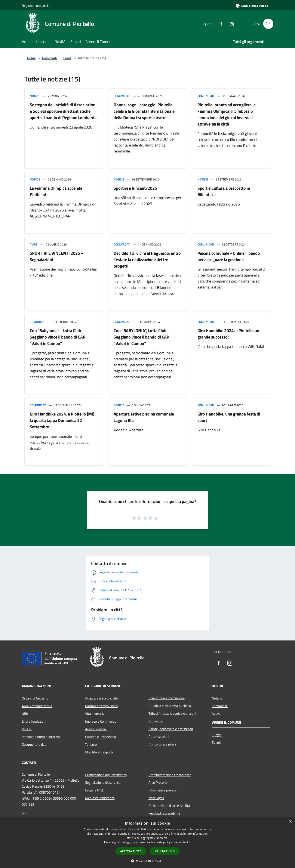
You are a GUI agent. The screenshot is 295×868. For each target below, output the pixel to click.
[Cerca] (268, 24)
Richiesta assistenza (100, 798)
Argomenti (49, 58)
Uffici (26, 714)
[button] (148, 861)
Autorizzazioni (159, 736)
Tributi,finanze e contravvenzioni (172, 713)
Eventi (216, 742)
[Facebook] (219, 24)
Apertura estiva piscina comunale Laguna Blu (144, 417)
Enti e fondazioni (34, 721)
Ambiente (156, 721)
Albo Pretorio (158, 782)
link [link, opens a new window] (189, 842)
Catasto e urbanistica (101, 737)
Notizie (35, 96)
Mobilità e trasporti (99, 752)
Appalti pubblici (96, 729)
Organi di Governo (35, 698)
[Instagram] (230, 24)
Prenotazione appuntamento (106, 775)
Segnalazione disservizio (103, 782)
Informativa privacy (163, 790)
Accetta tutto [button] (131, 851)
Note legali (156, 798)
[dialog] (147, 842)
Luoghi (217, 735)
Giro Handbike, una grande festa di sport (229, 417)
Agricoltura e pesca (162, 744)
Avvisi (34, 244)
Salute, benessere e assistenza (171, 729)
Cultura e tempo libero (101, 706)
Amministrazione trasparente (170, 775)
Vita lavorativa (96, 714)
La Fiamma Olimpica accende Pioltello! (56, 191)
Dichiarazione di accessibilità (169, 806)
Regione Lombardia (36, 6)
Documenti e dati (34, 744)
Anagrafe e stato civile (101, 698)
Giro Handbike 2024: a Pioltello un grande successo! (228, 334)
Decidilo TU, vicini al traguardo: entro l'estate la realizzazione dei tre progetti (147, 260)
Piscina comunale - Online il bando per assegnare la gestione (229, 256)
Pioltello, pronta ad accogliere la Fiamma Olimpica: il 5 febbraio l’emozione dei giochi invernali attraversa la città (227, 114)
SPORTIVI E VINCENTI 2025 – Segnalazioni (57, 256)
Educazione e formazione (167, 698)
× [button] (290, 821)
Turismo (91, 744)
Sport (67, 58)
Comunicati (122, 96)
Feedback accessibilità (164, 813)
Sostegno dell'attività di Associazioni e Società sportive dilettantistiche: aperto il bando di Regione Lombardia (64, 111)
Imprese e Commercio (101, 721)
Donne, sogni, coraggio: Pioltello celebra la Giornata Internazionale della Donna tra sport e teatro (144, 111)
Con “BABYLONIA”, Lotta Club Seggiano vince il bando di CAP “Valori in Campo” (141, 337)
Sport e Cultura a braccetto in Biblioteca (224, 191)
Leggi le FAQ (94, 790)
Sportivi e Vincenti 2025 (135, 188)
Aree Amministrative (37, 706)
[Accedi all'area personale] (252, 6)
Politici (27, 729)
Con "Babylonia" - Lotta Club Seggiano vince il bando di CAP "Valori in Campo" (58, 337)
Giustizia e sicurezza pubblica (170, 706)
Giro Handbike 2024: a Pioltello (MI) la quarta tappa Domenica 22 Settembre (62, 420)
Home (31, 58)
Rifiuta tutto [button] (165, 851)
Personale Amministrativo (41, 737)
